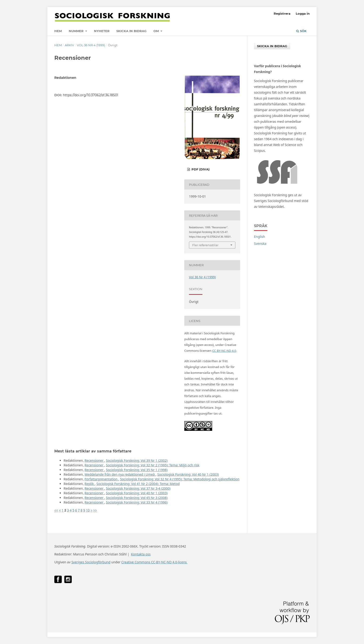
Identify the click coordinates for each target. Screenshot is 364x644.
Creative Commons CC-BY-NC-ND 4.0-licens (154, 562)
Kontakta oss (141, 554)
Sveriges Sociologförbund (91, 562)
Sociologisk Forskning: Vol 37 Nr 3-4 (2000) (138, 488)
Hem (58, 31)
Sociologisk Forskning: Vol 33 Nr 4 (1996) (137, 502)
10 (88, 510)
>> (95, 510)
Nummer (77, 31)
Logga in (303, 13)
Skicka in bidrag (131, 31)
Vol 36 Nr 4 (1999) (91, 45)
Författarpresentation (101, 479)
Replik (90, 484)
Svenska (260, 244)
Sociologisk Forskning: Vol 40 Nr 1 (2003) (188, 474)
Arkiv (69, 45)
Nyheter (102, 31)
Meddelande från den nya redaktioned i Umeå (120, 474)
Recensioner (94, 460)
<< (56, 510)
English (260, 237)
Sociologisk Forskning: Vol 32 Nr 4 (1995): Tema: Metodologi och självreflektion (180, 479)
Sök (301, 31)
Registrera (282, 13)
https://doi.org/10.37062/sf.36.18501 (91, 95)
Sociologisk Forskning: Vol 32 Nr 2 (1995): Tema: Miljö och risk (153, 465)
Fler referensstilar (205, 245)
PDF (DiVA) (200, 169)
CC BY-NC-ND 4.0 (224, 351)
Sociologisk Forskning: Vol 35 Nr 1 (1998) (137, 470)
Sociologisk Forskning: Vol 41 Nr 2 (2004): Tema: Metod (138, 484)
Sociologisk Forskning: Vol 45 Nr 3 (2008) (137, 498)
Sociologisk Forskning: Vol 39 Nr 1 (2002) (137, 460)
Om (157, 31)
